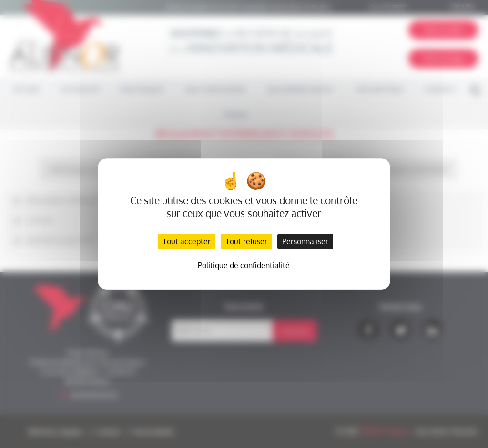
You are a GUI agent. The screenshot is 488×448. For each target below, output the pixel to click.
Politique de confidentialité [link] (244, 265)
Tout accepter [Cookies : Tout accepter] (187, 241)
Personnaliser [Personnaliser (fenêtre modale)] (305, 241)
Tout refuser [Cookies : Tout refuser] (246, 241)
